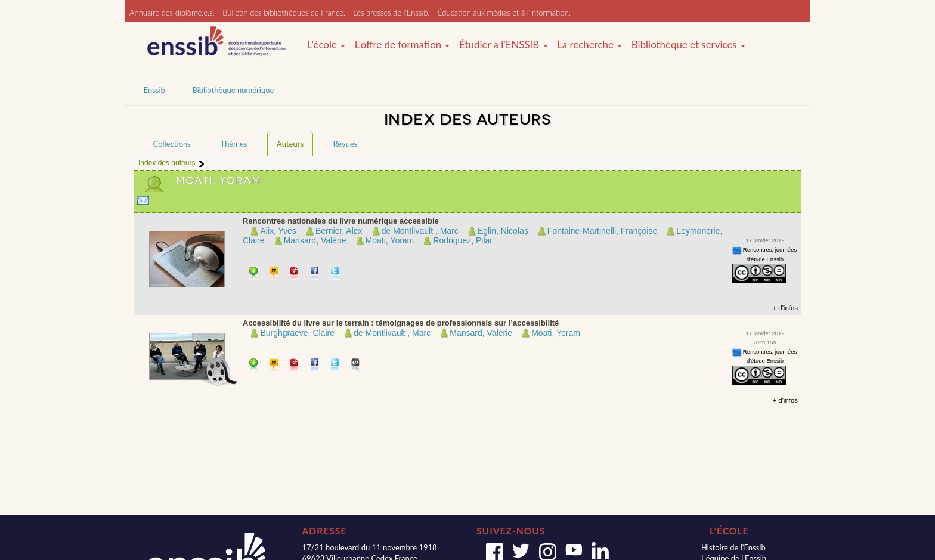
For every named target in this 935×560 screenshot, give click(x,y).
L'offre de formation (403, 45)
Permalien (295, 274)
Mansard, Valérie (315, 240)
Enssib (154, 90)
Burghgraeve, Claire (297, 333)
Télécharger (254, 274)
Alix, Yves (278, 231)
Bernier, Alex (339, 231)
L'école (326, 45)
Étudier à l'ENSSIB (504, 45)
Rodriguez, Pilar (463, 240)
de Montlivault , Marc (420, 231)
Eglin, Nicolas (503, 231)
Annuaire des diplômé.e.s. (172, 13)
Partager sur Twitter (335, 274)
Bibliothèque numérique (233, 90)
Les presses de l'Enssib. (391, 13)
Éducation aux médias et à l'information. (504, 13)
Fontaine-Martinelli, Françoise (602, 231)
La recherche (589, 45)
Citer (275, 274)
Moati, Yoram (390, 240)
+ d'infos (785, 308)
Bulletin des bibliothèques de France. (284, 13)
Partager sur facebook (315, 274)
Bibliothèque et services (688, 45)
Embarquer (356, 366)
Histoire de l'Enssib (733, 547)
